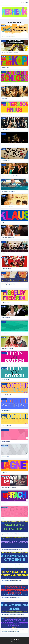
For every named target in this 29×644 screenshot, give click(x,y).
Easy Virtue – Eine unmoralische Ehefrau (11, 176)
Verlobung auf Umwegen (7, 348)
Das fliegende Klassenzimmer (8, 37)
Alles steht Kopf (5, 68)
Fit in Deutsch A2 (5, 379)
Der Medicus (4, 99)
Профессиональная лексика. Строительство (12, 549)
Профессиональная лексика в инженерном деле (13, 614)
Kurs (3, 519)
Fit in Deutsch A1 (5, 364)
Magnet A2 (4, 472)
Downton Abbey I (5, 129)
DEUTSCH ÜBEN (5, 457)
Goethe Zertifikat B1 (6, 410)
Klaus (3, 222)
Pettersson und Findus (7, 114)
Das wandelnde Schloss (7, 83)
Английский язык (6, 441)
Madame (4, 253)
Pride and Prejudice (6, 318)
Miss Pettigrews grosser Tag (8, 284)
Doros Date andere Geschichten (9, 488)
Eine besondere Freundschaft (8, 191)
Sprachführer (5, 503)
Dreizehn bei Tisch (6, 160)
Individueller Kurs (5, 333)
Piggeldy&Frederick (6, 302)
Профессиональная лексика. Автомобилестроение (14, 565)
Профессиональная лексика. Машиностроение (13, 534)
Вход (27, 2)
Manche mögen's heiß (7, 269)
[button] (22, 2)
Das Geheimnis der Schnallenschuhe (10, 52)
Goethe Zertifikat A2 (6, 395)
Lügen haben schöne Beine (8, 238)
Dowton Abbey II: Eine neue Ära (9, 145)
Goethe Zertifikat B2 (6, 426)
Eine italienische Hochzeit (7, 207)
